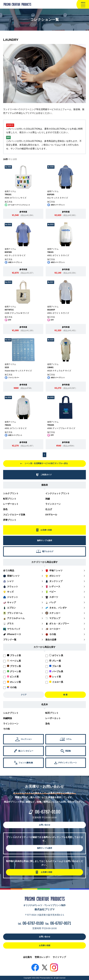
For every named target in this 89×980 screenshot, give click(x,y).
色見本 (45, 704)
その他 (6, 729)
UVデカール (51, 515)
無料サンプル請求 (45, 848)
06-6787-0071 (61, 923)
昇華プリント (10, 520)
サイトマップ (59, 957)
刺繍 (48, 499)
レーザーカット (11, 504)
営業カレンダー (42, 957)
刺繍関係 (8, 718)
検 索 (65, 695)
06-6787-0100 (48, 812)
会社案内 (27, 957)
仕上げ (49, 509)
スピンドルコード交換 (14, 515)
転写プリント (10, 499)
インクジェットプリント (57, 493)
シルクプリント (11, 493)
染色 (5, 509)
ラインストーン (53, 504)
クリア (24, 695)
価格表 (45, 485)
